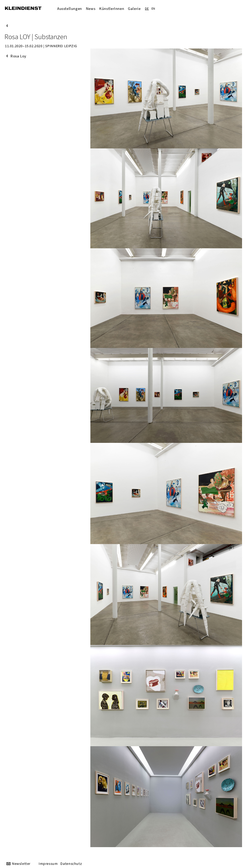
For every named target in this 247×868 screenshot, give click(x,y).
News (91, 8)
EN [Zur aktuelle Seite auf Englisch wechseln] (153, 8)
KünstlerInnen (112, 8)
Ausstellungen (70, 8)
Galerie (134, 8)
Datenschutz (71, 864)
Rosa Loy (18, 56)
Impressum (48, 864)
